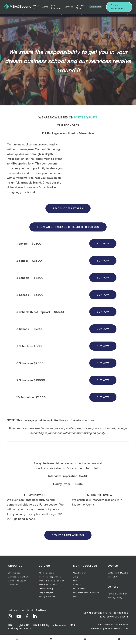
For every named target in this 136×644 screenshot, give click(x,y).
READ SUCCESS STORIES (68, 208)
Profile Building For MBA (52, 581)
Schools (77, 585)
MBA (75, 597)
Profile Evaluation (117, 7)
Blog (76, 577)
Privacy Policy (115, 598)
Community (95, 7)
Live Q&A (112, 577)
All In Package (46, 573)
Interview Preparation (50, 577)
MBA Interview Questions (86, 593)
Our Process (14, 585)
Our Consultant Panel (19, 577)
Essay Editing (46, 589)
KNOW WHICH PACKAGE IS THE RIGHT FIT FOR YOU (68, 227)
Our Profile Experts (18, 581)
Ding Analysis (46, 593)
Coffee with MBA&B (118, 573)
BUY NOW (103, 243)
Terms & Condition (117, 594)
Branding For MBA (48, 585)
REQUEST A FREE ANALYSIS (68, 535)
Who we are (14, 573)
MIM (75, 581)
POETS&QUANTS (86, 117)
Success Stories (80, 7)
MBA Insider (79, 573)
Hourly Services (47, 597)
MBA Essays (79, 589)
